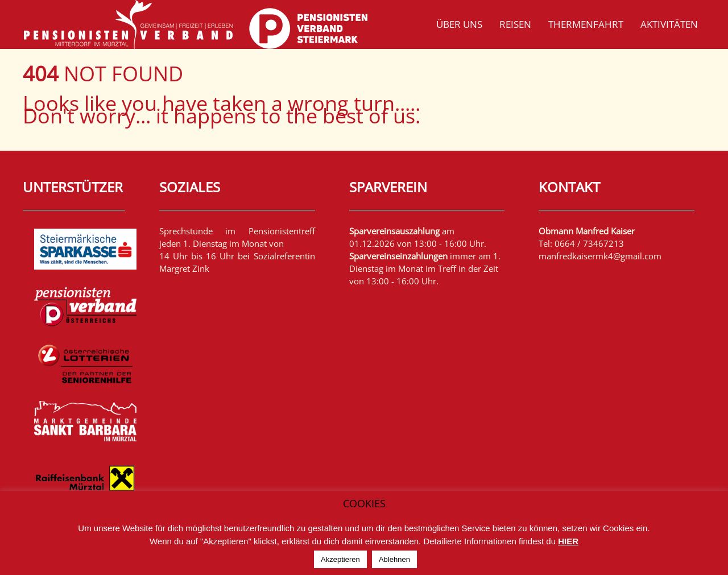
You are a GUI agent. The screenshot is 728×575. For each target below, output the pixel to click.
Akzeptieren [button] (340, 559)
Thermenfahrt (586, 24)
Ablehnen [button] (394, 559)
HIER (568, 541)
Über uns (459, 24)
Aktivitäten (669, 24)
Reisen (515, 24)
